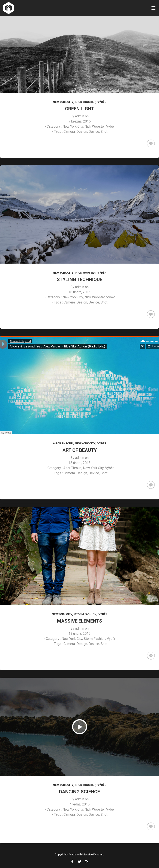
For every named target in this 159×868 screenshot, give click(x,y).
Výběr (102, 102)
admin (80, 116)
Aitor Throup (63, 443)
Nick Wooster (85, 102)
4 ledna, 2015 (80, 804)
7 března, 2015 (80, 121)
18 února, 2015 (79, 292)
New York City (63, 102)
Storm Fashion (85, 614)
